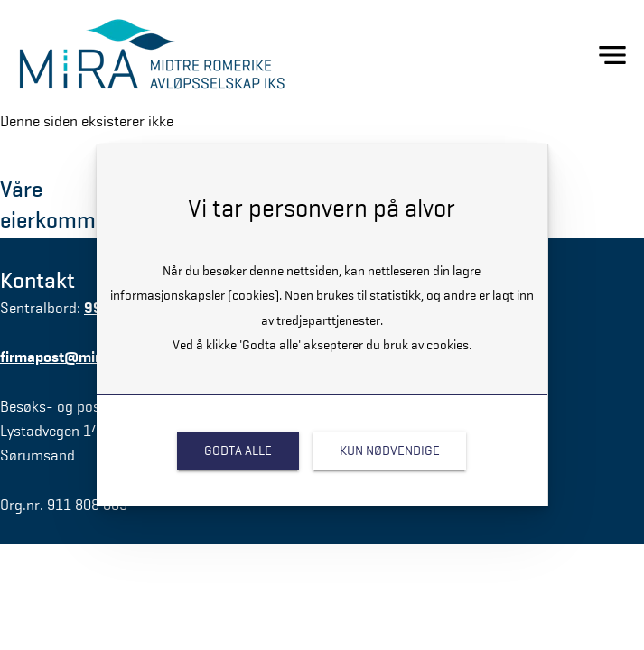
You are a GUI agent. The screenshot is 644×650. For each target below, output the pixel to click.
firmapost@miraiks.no (73, 357)
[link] (238, 451)
